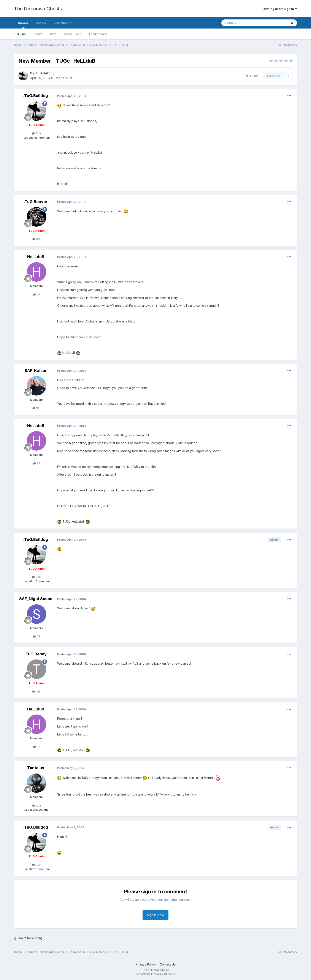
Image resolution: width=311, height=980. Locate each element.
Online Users (73, 34)
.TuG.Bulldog (45, 73)
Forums (20, 34)
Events (38, 34)
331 (36, 408)
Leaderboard (98, 34)
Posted (72, 96)
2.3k (37, 133)
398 (37, 805)
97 (37, 294)
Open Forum (63, 78)
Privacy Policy (146, 964)
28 (37, 636)
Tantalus (36, 768)
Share (252, 76)
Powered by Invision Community (155, 974)
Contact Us (168, 964)
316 (36, 691)
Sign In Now (155, 915)
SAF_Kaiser (36, 371)
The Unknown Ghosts (38, 9)
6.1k (37, 239)
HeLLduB (36, 257)
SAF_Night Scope (36, 599)
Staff (53, 34)
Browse (23, 25)
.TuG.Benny (36, 654)
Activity (41, 23)
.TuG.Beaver (36, 202)
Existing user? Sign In (280, 9)
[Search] (243, 23)
